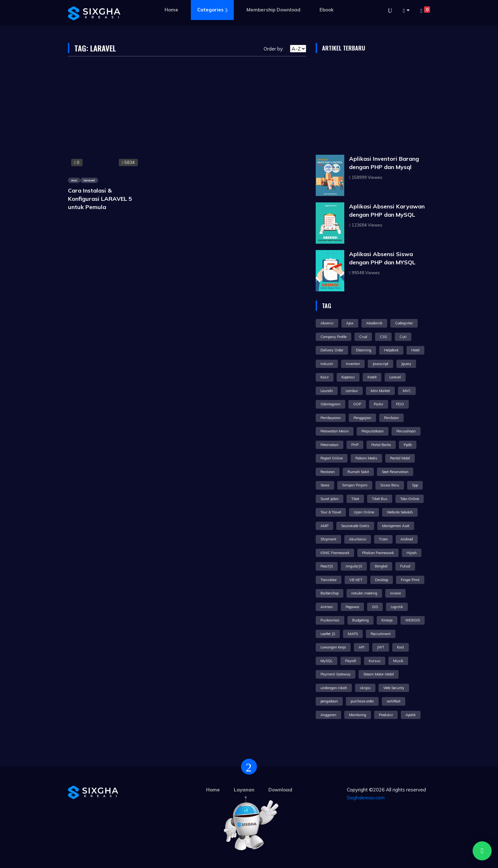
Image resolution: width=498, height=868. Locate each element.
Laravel (395, 377)
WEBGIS (413, 620)
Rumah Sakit (358, 472)
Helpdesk (391, 350)
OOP (357, 404)
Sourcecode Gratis (355, 526)
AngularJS (354, 566)
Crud (363, 337)
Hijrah (412, 553)
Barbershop (330, 593)
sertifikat (394, 701)
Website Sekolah (400, 512)
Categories (212, 10)
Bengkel (381, 566)
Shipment (328, 539)
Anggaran (328, 715)
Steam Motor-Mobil (379, 674)
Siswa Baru (390, 485)
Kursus (375, 661)
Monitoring (358, 715)
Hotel (415, 350)
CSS (383, 337)
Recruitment (381, 634)
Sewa (325, 485)
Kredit (372, 377)
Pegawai (352, 607)
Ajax (350, 323)
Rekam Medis (366, 458)
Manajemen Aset (396, 526)
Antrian (327, 607)
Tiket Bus (380, 499)
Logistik (397, 607)
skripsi (365, 688)
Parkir (379, 404)
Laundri (327, 391)
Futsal (405, 566)
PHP (355, 445)
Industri (327, 364)
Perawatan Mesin (335, 431)
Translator (329, 580)
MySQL (326, 661)
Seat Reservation (395, 472)
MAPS (353, 634)
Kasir (325, 377)
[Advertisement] (373, 105)
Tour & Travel (331, 512)
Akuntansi (358, 539)
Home (171, 10)
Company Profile (333, 337)
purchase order (362, 701)
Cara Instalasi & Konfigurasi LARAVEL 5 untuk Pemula (100, 199)
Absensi (327, 323)
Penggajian (362, 418)
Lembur (352, 391)
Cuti (403, 337)
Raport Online (332, 458)
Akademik (374, 323)
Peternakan (330, 445)
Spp (415, 485)
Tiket (355, 499)
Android (407, 539)
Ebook (326, 10)
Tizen (383, 539)
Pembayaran (331, 418)
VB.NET (356, 580)
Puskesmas (330, 620)
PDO (400, 404)
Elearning (364, 350)
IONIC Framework (335, 553)
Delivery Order (332, 350)
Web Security (394, 688)
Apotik (411, 715)
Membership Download (273, 10)
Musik (398, 661)
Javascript (380, 364)
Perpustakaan (373, 431)
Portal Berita (381, 445)
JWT (381, 647)
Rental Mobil (400, 458)
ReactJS (327, 566)
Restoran (328, 472)
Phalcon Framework (378, 553)
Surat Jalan (330, 499)
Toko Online (410, 499)
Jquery (406, 364)
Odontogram (330, 404)
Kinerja (387, 620)
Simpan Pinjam (355, 485)
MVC (407, 391)
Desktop (382, 580)
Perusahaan (406, 431)
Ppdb (408, 445)
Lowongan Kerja (333, 647)
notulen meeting (364, 593)
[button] (406, 11)
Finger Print (410, 580)
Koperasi (348, 377)
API (361, 647)
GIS (375, 607)
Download (280, 790)
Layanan (244, 790)
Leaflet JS (328, 634)
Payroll (351, 661)
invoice (395, 593)
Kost (400, 647)
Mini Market (380, 391)
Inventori (353, 364)
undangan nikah (334, 688)
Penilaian (391, 418)
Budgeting (360, 620)
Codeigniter (404, 323)
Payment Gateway (336, 674)
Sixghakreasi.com (366, 798)
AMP (324, 526)
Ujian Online (364, 512)
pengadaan (329, 701)
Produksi (386, 715)
